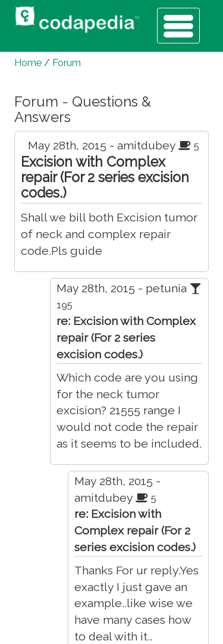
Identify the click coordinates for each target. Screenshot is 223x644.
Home (28, 63)
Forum (67, 63)
